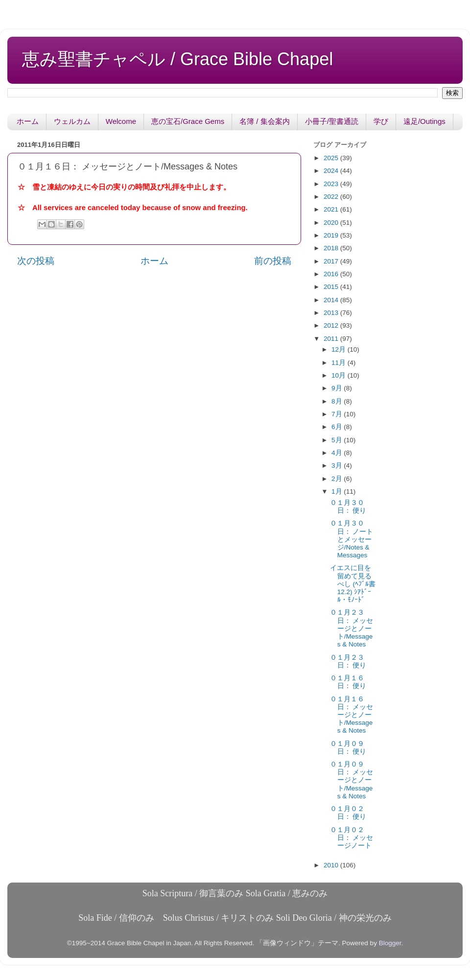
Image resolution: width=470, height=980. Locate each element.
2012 (332, 325)
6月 (338, 427)
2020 (332, 223)
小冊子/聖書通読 (332, 121)
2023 (332, 184)
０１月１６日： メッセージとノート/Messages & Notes (352, 715)
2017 (332, 261)
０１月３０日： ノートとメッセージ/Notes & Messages (352, 539)
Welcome (121, 121)
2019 (332, 235)
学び (381, 121)
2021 (332, 209)
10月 (340, 375)
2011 (332, 339)
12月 (340, 349)
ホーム (28, 121)
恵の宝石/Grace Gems (188, 121)
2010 (332, 865)
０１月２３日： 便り (348, 661)
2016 (332, 274)
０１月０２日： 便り (348, 813)
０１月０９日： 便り (348, 748)
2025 (332, 158)
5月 (338, 440)
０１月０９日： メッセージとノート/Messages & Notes (352, 780)
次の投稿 (36, 261)
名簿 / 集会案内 (265, 121)
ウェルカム (72, 121)
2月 (338, 479)
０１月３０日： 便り (348, 507)
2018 (332, 248)
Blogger (390, 943)
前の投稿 (273, 261)
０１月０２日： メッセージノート (352, 838)
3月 (338, 466)
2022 (332, 197)
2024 (332, 171)
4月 (338, 453)
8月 (338, 401)
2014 (332, 300)
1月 (338, 491)
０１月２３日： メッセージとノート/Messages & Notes (352, 628)
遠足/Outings (424, 121)
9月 (338, 388)
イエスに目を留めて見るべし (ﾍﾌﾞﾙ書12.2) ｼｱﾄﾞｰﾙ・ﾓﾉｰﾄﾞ (353, 584)
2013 (332, 313)
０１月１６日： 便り (348, 682)
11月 (340, 363)
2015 (332, 287)
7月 (338, 414)
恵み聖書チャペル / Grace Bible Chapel (177, 59)
